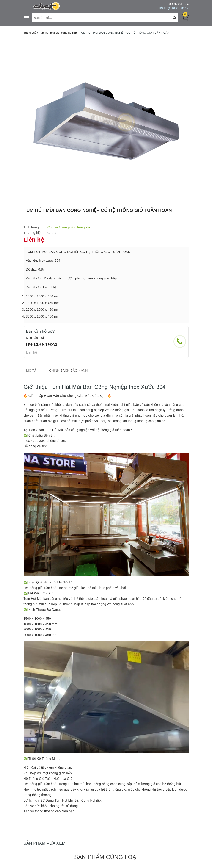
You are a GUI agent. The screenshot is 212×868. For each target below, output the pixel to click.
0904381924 (179, 4)
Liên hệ (32, 352)
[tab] (29, 370)
